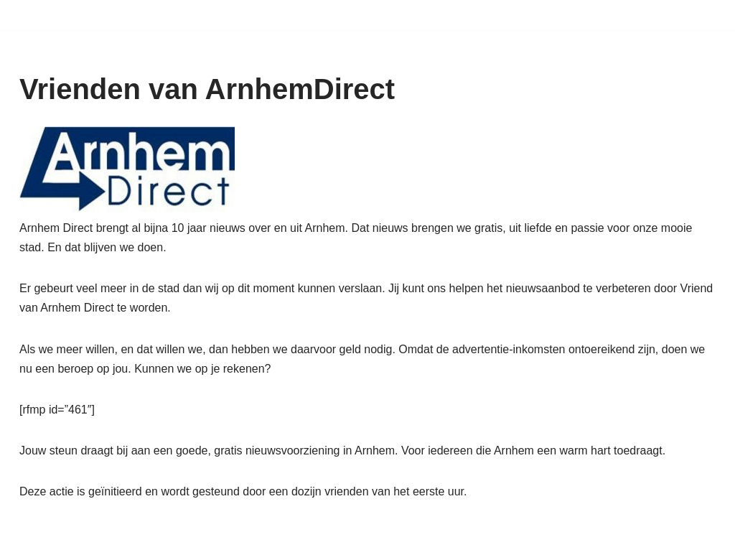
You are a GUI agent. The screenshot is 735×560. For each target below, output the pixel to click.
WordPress (203, 542)
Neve (33, 542)
